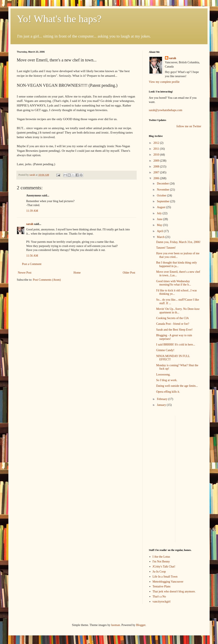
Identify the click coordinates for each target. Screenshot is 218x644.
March (161, 237)
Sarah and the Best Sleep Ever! (174, 330)
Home (77, 273)
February (162, 399)
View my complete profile (164, 82)
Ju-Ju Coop (159, 572)
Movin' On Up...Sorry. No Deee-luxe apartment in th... (178, 311)
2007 (157, 172)
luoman (115, 625)
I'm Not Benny (161, 562)
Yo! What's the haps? (59, 19)
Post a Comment (32, 264)
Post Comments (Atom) (47, 280)
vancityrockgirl (162, 602)
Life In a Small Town (165, 577)
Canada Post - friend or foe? (173, 324)
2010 (157, 155)
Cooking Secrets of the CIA (173, 318)
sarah (32, 175)
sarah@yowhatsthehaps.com (165, 110)
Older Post (129, 273)
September (163, 201)
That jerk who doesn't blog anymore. (174, 591)
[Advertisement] (161, 478)
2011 (157, 149)
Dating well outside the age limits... (177, 386)
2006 (157, 178)
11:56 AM (32, 256)
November (163, 190)
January (162, 405)
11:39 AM (32, 211)
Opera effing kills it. (168, 392)
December (163, 184)
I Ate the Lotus (161, 557)
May (160, 225)
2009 (157, 161)
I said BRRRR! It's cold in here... (176, 345)
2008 (157, 167)
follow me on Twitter (189, 126)
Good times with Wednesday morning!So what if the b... (174, 283)
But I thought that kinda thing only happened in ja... (176, 264)
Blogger (141, 625)
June (160, 219)
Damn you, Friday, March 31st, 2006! (178, 242)
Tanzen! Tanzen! (166, 248)
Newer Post (25, 273)
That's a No (159, 597)
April (160, 231)
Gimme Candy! (165, 350)
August (161, 207)
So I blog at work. (167, 380)
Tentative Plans (162, 586)
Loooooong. (163, 375)
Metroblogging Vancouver (168, 582)
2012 (157, 143)
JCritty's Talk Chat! (164, 567)
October (162, 195)
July (160, 213)
